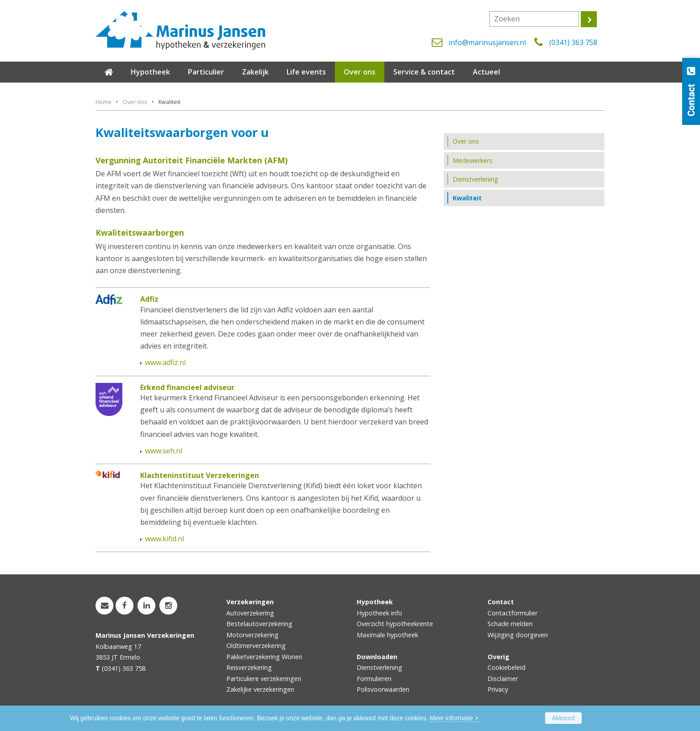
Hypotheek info (379, 613)
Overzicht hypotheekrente (395, 624)
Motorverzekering (252, 635)
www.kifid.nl (165, 539)
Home (104, 102)
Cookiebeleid (506, 667)
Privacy (498, 689)
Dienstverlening (379, 667)
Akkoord (563, 718)
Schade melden (510, 624)
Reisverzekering (249, 667)
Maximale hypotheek (387, 635)
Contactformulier (512, 613)
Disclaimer (503, 679)
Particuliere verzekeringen (264, 679)
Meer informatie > (454, 718)
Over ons (135, 102)
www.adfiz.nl (165, 362)
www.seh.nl (164, 451)
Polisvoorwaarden (383, 689)
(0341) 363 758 (573, 42)
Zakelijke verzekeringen (260, 689)
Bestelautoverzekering (259, 624)
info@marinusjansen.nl (487, 42)
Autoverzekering (250, 613)
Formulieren (374, 679)
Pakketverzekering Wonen (264, 657)
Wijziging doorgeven (518, 635)
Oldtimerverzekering (256, 646)
